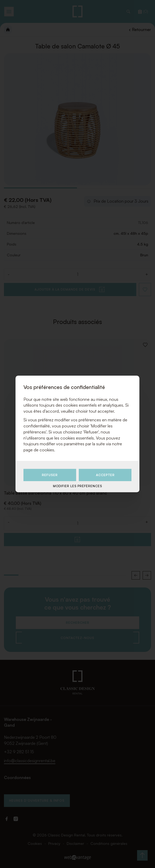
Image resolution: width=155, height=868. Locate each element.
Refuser (50, 475)
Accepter (105, 475)
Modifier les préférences (77, 486)
